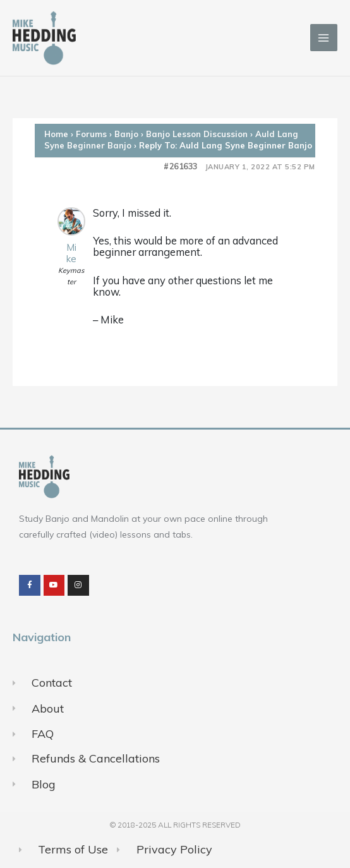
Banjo (126, 134)
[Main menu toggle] (324, 38)
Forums (91, 134)
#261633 (181, 166)
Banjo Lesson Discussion (197, 134)
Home (56, 134)
